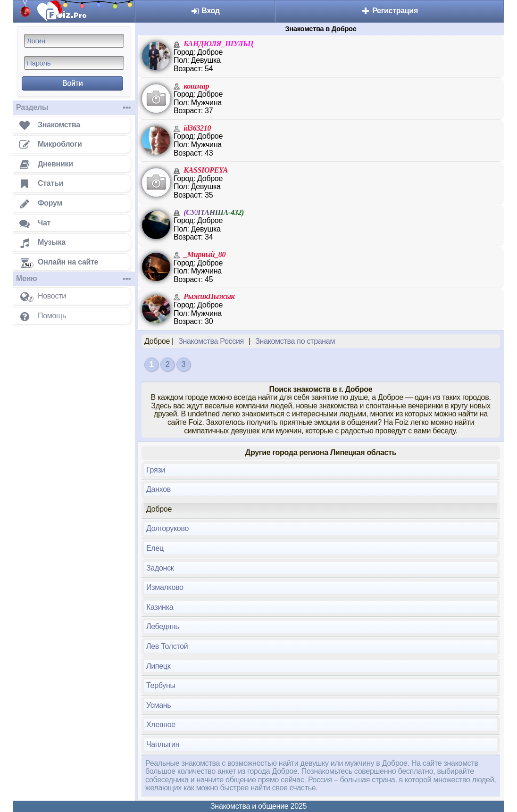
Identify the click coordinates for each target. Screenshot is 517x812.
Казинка (160, 607)
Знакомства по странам (295, 341)
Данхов (158, 489)
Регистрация (389, 11)
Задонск (160, 568)
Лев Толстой (167, 646)
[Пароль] (74, 63)
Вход (205, 11)
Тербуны (161, 685)
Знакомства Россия (211, 341)
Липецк (158, 666)
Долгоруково (167, 528)
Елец (155, 548)
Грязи (156, 470)
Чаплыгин (163, 744)
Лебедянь (163, 626)
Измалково (165, 587)
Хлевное (161, 725)
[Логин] (74, 41)
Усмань (158, 705)
